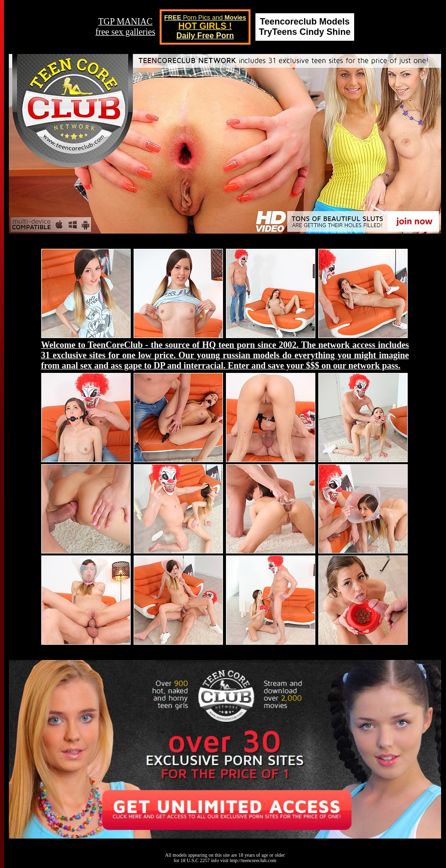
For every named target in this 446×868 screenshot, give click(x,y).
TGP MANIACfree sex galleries (125, 27)
